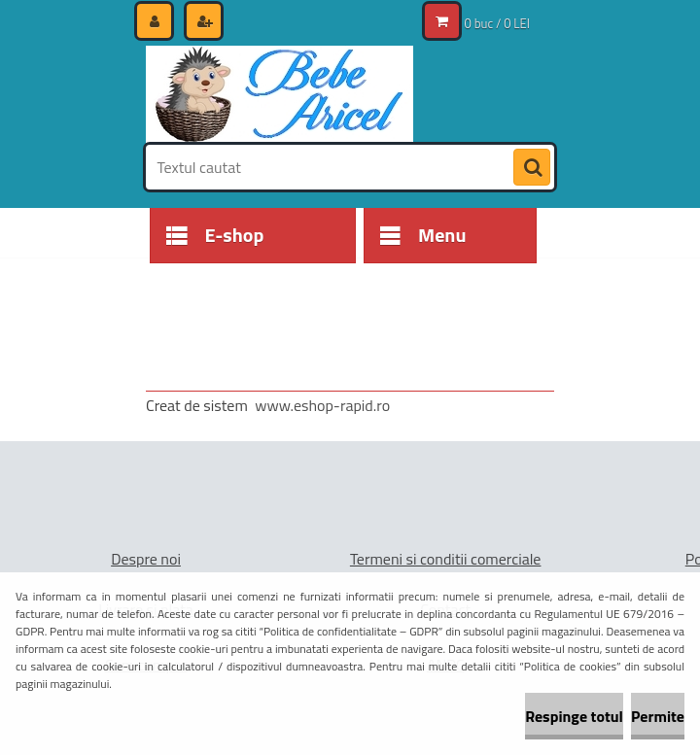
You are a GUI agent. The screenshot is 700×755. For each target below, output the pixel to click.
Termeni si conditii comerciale (446, 559)
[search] (532, 168)
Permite (658, 716)
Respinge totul (574, 716)
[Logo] (280, 94)
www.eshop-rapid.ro (322, 405)
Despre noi (146, 559)
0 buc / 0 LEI (497, 23)
